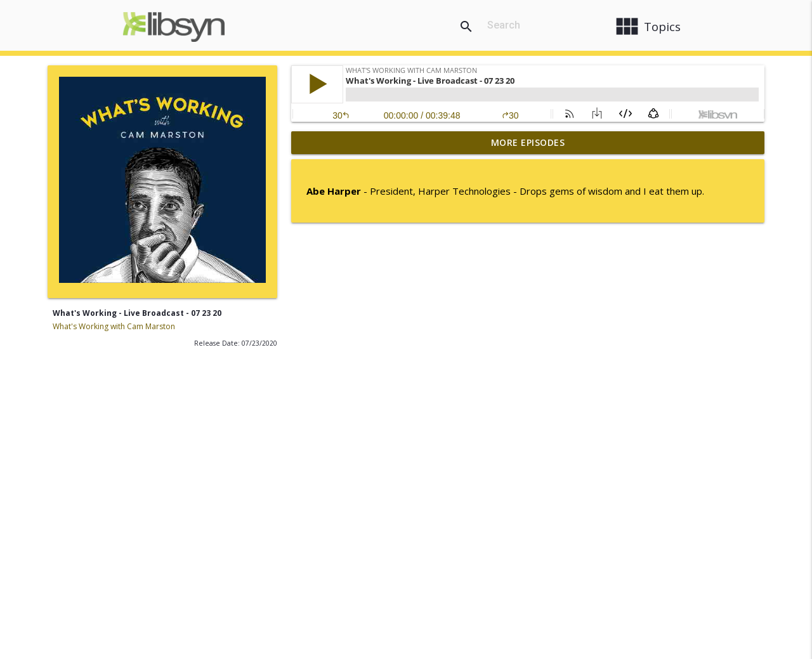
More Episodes (528, 142)
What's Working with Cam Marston (114, 326)
